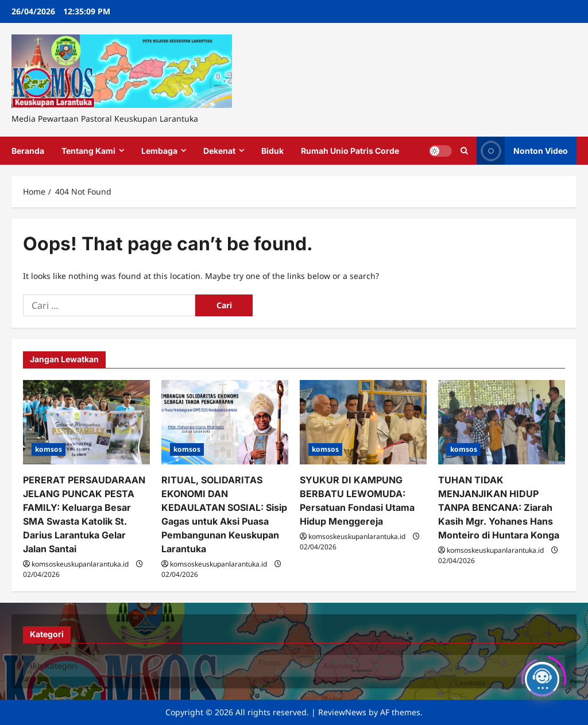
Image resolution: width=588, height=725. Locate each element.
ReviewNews (342, 712)
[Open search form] (464, 151)
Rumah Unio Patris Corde (350, 151)
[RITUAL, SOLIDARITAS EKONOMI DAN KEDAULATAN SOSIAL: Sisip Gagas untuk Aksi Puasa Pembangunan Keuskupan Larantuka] (225, 422)
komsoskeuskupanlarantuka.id (80, 564)
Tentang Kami (88, 151)
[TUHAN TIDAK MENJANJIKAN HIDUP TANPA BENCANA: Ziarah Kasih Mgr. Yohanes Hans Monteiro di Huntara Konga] (502, 422)
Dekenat (219, 151)
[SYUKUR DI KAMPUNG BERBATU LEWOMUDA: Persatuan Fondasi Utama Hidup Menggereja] (363, 422)
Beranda (28, 151)
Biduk (272, 151)
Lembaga (159, 151)
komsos (49, 449)
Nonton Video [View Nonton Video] (522, 151)
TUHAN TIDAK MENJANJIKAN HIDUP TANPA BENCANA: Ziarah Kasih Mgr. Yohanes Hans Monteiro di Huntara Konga (499, 507)
